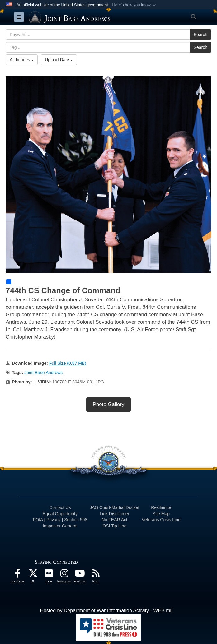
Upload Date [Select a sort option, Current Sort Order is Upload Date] (59, 60)
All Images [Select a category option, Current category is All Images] (22, 60)
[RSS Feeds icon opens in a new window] (95, 575)
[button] (135, 5)
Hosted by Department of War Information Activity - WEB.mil (106, 611)
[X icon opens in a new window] (33, 575)
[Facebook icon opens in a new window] (17, 575)
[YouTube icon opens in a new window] (80, 575)
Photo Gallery (109, 404)
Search (200, 35)
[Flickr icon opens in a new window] (49, 575)
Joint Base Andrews (43, 373)
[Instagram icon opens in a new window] (64, 575)
